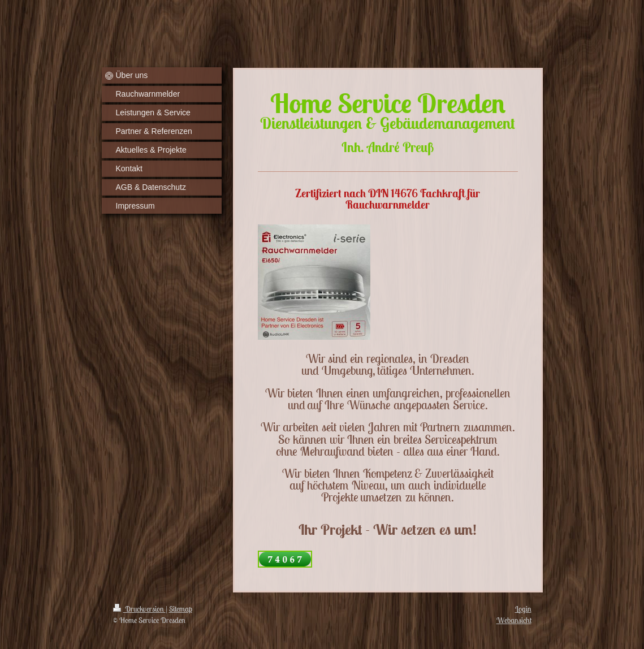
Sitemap (181, 609)
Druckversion (139, 609)
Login (523, 609)
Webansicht (514, 620)
